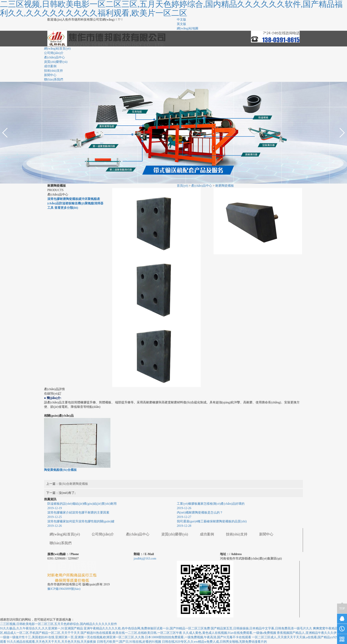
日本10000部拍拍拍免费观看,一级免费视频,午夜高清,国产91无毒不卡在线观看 (198, 637)
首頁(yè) (182, 186)
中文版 (181, 20)
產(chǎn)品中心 (54, 57)
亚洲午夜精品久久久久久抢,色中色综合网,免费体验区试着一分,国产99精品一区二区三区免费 (147, 628)
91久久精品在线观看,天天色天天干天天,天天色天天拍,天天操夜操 (52, 642)
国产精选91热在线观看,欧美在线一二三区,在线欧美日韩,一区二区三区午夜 (131, 633)
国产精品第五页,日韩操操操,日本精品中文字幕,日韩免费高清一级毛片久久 (261, 628)
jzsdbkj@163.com (145, 559)
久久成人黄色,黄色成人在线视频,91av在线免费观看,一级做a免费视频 (229, 633)
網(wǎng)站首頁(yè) (57, 49)
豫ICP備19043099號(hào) (64, 589)
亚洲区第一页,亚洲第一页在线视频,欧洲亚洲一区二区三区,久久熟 (100, 637)
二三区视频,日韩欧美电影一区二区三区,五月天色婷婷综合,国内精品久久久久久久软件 (59, 624)
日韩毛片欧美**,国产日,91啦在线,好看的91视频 (129, 642)
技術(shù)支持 (53, 71)
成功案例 (50, 66)
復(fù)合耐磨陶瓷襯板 (73, 484)
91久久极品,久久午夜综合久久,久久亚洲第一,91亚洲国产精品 (41, 628)
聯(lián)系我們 (54, 80)
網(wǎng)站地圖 (188, 28)
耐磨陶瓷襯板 (225, 186)
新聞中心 (50, 75)
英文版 (181, 24)
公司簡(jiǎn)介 (54, 53)
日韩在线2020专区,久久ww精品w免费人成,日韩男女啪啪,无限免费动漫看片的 (215, 642)
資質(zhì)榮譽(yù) (56, 62)
